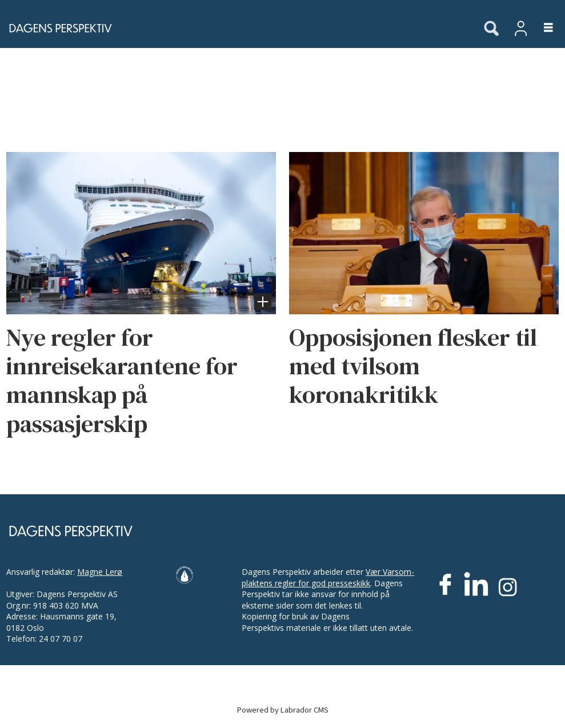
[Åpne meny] (542, 28)
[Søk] (491, 29)
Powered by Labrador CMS (283, 710)
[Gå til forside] (236, 28)
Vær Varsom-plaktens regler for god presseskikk (328, 577)
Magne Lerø (100, 572)
